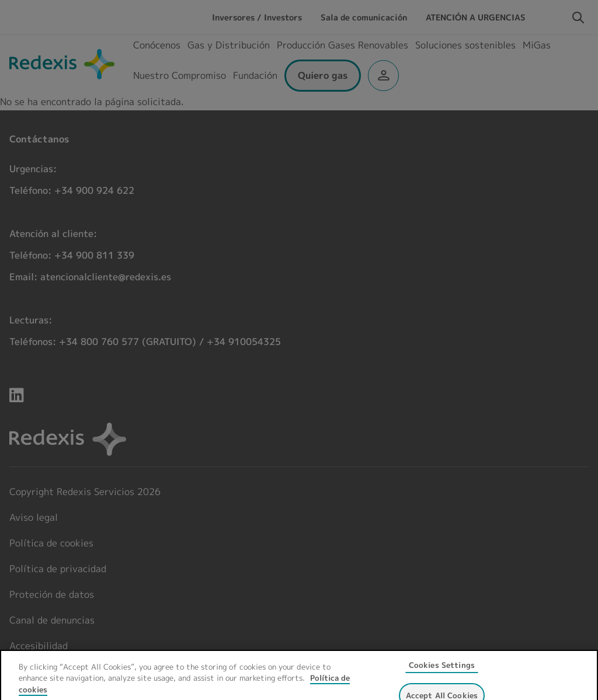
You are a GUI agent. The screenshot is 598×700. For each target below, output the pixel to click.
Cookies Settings (442, 670)
